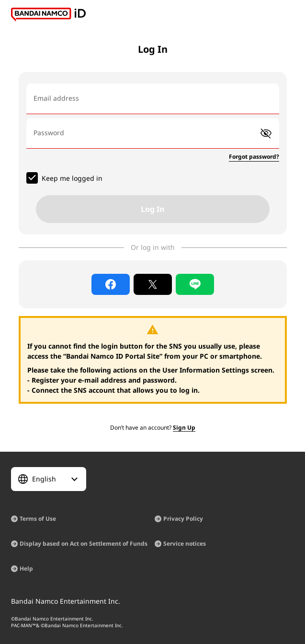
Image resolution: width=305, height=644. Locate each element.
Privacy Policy (183, 519)
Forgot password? (254, 157)
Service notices (185, 544)
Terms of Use (38, 519)
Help (26, 568)
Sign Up (184, 427)
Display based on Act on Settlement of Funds (84, 544)
